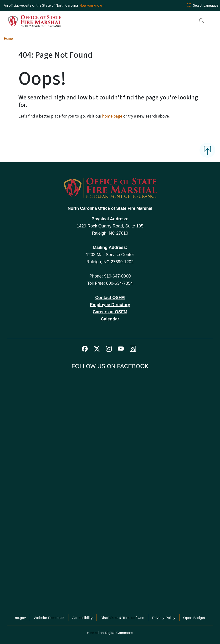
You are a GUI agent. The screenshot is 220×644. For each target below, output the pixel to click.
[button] (199, 21)
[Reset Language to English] (189, 5)
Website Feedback (49, 618)
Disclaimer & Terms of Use (123, 618)
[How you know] (92, 5)
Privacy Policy (164, 618)
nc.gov (20, 618)
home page (112, 116)
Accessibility (82, 618)
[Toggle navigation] (213, 21)
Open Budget (194, 618)
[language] (206, 5)
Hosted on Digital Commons (110, 633)
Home (8, 39)
